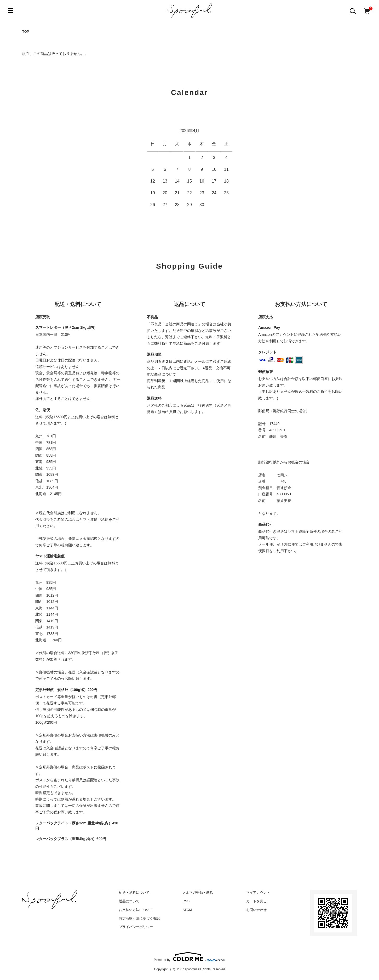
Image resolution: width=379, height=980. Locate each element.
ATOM (187, 910)
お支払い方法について (136, 910)
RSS (186, 901)
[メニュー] (10, 10)
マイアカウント (258, 893)
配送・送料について (134, 893)
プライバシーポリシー (136, 927)
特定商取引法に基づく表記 (139, 918)
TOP (26, 32)
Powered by (189, 957)
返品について (129, 901)
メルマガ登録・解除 (198, 893)
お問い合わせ (256, 910)
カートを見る (256, 901)
